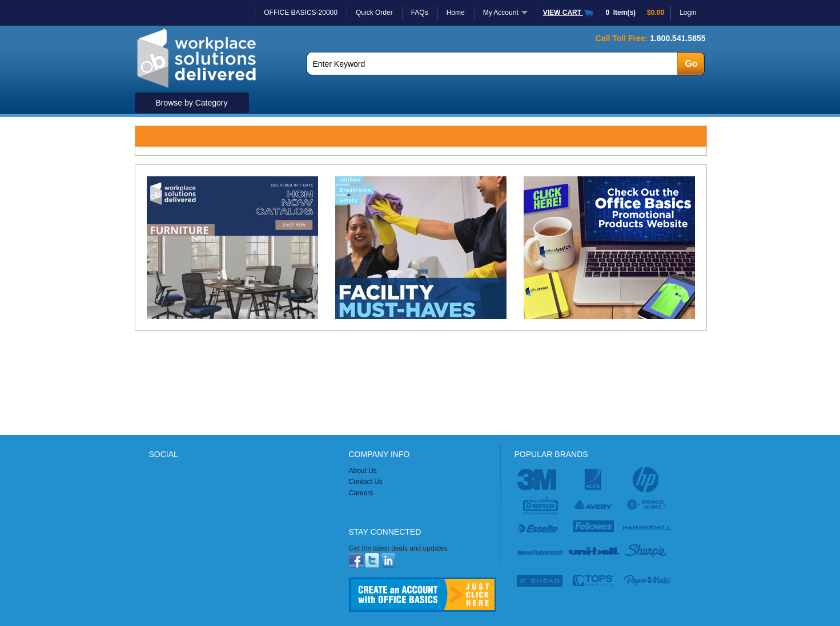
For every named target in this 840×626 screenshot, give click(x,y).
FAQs (420, 13)
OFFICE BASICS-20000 (301, 13)
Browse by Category (191, 103)
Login (688, 13)
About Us (363, 471)
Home (456, 13)
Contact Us (366, 482)
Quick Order (374, 13)
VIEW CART (569, 13)
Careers (361, 493)
